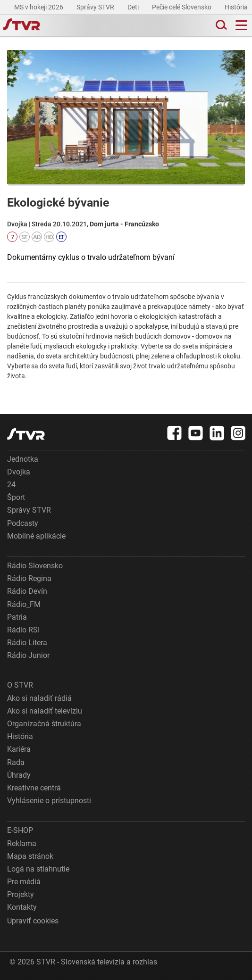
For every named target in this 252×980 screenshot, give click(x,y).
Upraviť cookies (33, 921)
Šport (16, 497)
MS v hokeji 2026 (39, 7)
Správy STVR (96, 7)
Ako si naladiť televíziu (45, 711)
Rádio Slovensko (35, 566)
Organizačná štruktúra (44, 724)
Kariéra (19, 749)
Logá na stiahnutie (38, 869)
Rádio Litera (27, 643)
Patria (17, 617)
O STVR (20, 685)
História (237, 7)
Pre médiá (24, 882)
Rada (16, 762)
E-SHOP (20, 830)
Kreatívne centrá (34, 788)
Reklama (22, 843)
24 (11, 485)
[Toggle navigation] (241, 25)
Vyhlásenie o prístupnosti (49, 801)
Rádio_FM (24, 604)
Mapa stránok (30, 856)
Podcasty (23, 523)
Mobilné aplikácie (36, 536)
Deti (134, 7)
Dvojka (19, 472)
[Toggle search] (220, 25)
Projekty (21, 894)
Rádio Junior (28, 655)
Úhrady (19, 775)
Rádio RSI (23, 630)
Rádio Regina (29, 578)
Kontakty (22, 907)
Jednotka (23, 459)
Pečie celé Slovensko (182, 7)
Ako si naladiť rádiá (39, 698)
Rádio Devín (27, 591)
